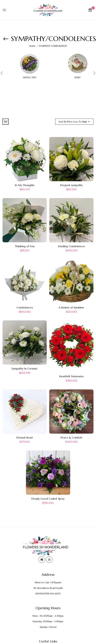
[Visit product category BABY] (78, 64)
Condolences (25, 307)
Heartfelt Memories (71, 376)
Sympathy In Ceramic (25, 368)
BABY (78, 78)
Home (32, 46)
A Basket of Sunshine (71, 307)
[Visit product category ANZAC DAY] (30, 64)
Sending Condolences (71, 246)
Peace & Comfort (71, 437)
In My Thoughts (25, 185)
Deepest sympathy (71, 185)
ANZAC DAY (30, 78)
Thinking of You (25, 246)
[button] (90, 10)
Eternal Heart (25, 437)
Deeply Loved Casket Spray (48, 499)
